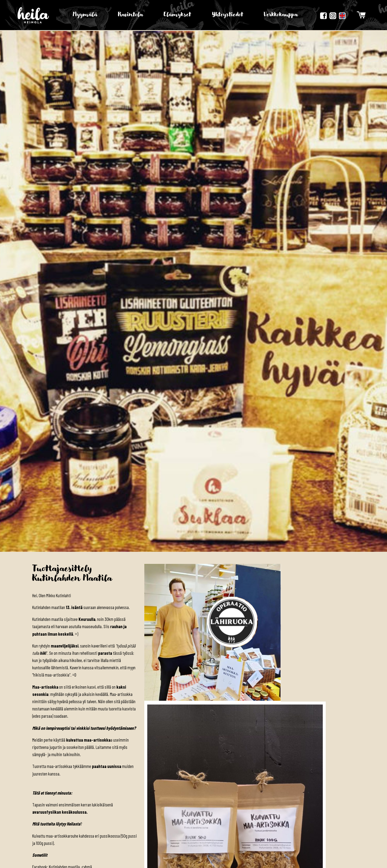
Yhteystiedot (227, 15)
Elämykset (177, 15)
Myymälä (85, 15)
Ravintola (131, 15)
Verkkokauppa (281, 15)
